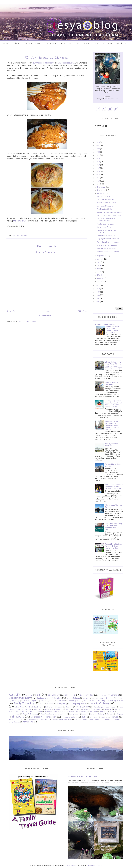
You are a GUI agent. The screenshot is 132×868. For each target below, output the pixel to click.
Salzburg (84, 714)
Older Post (82, 311)
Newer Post (12, 311)
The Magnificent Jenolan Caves (83, 776)
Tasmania (106, 719)
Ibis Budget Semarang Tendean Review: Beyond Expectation (114, 487)
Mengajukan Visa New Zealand (114, 506)
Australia (74, 43)
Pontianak (16, 714)
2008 (98, 295)
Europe (108, 43)
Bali (39, 694)
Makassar (17, 235)
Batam (69, 698)
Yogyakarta (28, 722)
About (17, 43)
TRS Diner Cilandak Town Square (107, 231)
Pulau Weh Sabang (30, 714)
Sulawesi (24, 235)
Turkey (116, 719)
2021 (98, 155)
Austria (29, 695)
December (102, 187)
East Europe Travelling (94, 700)
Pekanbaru (93, 712)
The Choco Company (95, 865)
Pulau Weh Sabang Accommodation (54, 714)
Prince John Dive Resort (106, 203)
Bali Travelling (87, 695)
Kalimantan (49, 707)
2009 (98, 292)
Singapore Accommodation (44, 717)
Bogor (109, 698)
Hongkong (62, 704)
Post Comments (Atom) (27, 321)
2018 (98, 165)
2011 (98, 285)
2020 (98, 158)
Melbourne (13, 712)
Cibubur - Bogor (29, 701)
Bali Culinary (54, 695)
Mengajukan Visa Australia (112, 445)
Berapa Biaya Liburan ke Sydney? (114, 465)
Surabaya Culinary (16, 719)
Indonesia (50, 43)
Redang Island (74, 714)
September (102, 256)
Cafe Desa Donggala (105, 206)
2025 (98, 142)
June (99, 265)
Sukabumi (104, 717)
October (101, 193)
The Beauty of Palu (104, 209)
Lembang (48, 709)
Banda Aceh (103, 695)
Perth (112, 712)
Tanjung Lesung (80, 720)
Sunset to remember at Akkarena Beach (106, 220)
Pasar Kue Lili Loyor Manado (108, 242)
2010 (98, 289)
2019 (98, 162)
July (99, 262)
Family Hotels (117, 700)
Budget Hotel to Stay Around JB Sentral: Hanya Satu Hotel (113, 546)
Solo (84, 717)
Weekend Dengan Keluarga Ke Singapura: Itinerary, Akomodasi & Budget (113, 330)
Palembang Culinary (52, 712)
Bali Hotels (70, 695)
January (101, 281)
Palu (64, 712)
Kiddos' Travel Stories (105, 324)
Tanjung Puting (94, 719)
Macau (68, 709)
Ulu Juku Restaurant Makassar (109, 216)
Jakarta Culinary (100, 703)
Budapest (119, 698)
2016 (98, 171)
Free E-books (33, 43)
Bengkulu (86, 698)
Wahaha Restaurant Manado (108, 252)
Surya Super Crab (104, 227)
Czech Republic (74, 701)
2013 (98, 181)
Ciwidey (52, 701)
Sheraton (110, 714)
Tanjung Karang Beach (105, 199)
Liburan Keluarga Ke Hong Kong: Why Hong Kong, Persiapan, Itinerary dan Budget (114, 365)
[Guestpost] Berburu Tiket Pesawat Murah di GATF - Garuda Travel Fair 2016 (114, 404)
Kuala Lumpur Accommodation (105, 707)
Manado (108, 709)
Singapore (18, 716)
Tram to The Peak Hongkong (112, 383)
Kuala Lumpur (82, 707)
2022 (98, 152)
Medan (118, 709)
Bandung (115, 695)
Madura (77, 709)
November (102, 190)
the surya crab (20, 221)
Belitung (76, 698)
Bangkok (58, 698)
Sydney (44, 719)
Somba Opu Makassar (106, 224)
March (100, 275)
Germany (50, 704)
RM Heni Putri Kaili (104, 196)
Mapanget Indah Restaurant (108, 239)
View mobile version (47, 315)
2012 (98, 184)
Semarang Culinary (97, 714)
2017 (98, 168)
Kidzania (60, 707)
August (100, 259)
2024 (98, 146)
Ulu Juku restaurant (67, 63)
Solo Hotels (94, 717)
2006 (98, 302)
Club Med (61, 701)
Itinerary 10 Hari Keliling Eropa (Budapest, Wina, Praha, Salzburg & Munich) (112, 425)
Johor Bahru (19, 707)
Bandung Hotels (43, 698)
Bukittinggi (16, 701)
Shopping (120, 714)
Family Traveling (24, 703)
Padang (39, 712)
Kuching (28, 709)
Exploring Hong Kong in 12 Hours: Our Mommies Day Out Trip (113, 527)
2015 (98, 174)
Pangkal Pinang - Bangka (78, 712)
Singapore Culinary (69, 717)
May (99, 269)
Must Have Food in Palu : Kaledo (110, 212)
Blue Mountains (98, 698)
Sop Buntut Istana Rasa (106, 236)
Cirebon (43, 701)
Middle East (123, 43)
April (100, 272)
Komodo (69, 707)
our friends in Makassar (43, 63)
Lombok (58, 709)
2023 (98, 149)
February (101, 278)
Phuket (120, 712)
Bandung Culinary (20, 698)
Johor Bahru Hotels (35, 707)
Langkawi (38, 709)
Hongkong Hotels (79, 704)
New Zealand (91, 43)
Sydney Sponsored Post (62, 719)
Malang (97, 709)
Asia (63, 43)
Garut (42, 704)
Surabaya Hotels (32, 720)
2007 (98, 298)
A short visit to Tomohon (107, 245)
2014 (98, 178)
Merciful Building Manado (107, 248)
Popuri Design (71, 865)
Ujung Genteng (14, 722)
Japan (120, 703)
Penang (103, 712)
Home (6, 43)
